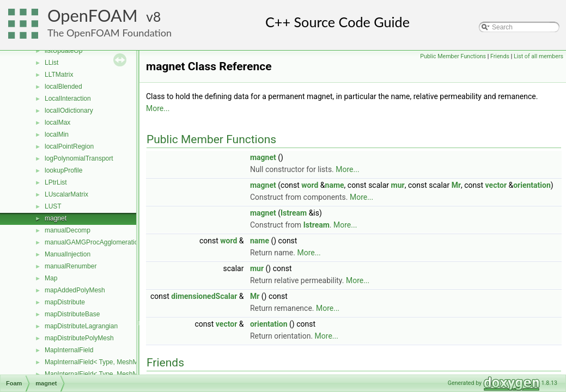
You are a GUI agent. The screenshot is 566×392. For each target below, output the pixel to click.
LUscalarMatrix (66, 194)
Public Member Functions (453, 56)
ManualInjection (68, 254)
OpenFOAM (93, 16)
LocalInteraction (68, 99)
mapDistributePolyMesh (79, 338)
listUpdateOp (63, 51)
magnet (56, 218)
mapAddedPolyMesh (75, 290)
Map (51, 278)
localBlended (63, 87)
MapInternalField (69, 350)
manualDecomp (68, 230)
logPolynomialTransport (79, 158)
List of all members (538, 56)
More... (158, 108)
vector (496, 185)
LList (51, 63)
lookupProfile (63, 170)
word (310, 185)
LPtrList (56, 182)
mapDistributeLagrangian (81, 326)
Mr (456, 185)
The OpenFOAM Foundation (109, 33)
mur (398, 185)
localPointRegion (69, 146)
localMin (57, 134)
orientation (532, 185)
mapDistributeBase (72, 314)
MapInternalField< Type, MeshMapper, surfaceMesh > (123, 374)
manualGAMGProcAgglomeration (93, 242)
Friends (500, 56)
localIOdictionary (69, 111)
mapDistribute (65, 302)
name (335, 185)
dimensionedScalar (204, 296)
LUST (53, 206)
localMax (57, 122)
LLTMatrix (59, 75)
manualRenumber (71, 266)
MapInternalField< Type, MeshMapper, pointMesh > (119, 362)
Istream (294, 213)
